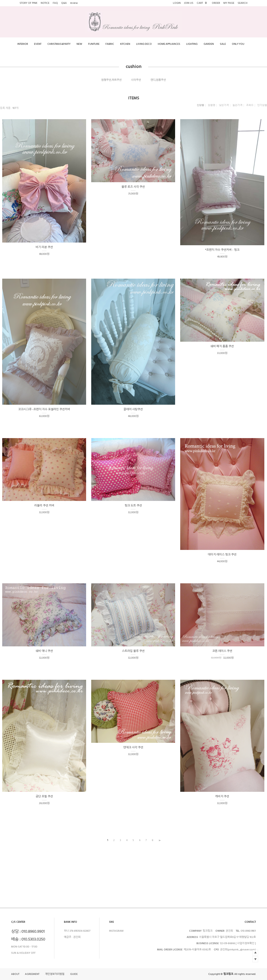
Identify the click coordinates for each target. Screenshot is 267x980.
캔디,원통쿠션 (158, 80)
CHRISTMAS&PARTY (59, 44)
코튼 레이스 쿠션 (222, 651)
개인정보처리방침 (55, 974)
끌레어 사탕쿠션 (133, 409)
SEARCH (243, 3)
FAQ (55, 3)
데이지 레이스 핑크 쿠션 (222, 555)
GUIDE (74, 974)
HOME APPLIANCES (169, 44)
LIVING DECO (144, 44)
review (74, 3)
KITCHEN (125, 44)
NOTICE (45, 3)
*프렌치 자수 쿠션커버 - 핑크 (222, 250)
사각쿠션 (136, 80)
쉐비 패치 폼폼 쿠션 (222, 346)
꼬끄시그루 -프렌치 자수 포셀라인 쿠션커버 (44, 409)
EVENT (38, 44)
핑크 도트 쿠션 (133, 506)
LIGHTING (192, 44)
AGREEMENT (32, 974)
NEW (79, 44)
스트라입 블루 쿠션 (133, 651)
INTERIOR (23, 44)
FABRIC (110, 44)
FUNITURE (94, 44)
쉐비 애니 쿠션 (44, 651)
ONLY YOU (238, 44)
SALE (223, 44)
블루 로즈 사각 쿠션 (133, 187)
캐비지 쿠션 (222, 796)
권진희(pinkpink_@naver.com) (238, 950)
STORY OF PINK (28, 3)
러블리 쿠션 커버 (44, 506)
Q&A (64, 3)
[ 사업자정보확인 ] (246, 943)
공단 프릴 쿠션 (44, 796)
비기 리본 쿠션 (44, 247)
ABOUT (15, 974)
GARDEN (209, 44)
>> (159, 840)
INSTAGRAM (116, 931)
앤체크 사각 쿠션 (133, 747)
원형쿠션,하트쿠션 (111, 80)
